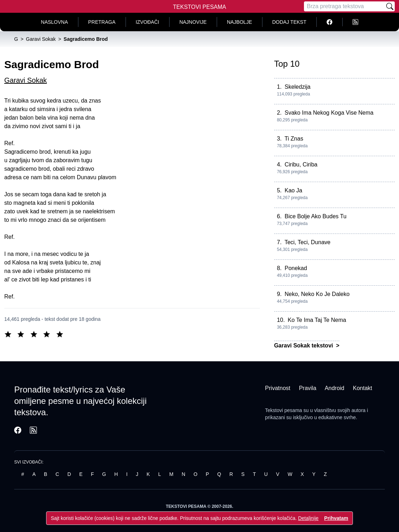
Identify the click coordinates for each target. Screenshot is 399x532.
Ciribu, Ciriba (301, 164)
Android (334, 388)
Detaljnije (308, 518)
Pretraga (102, 22)
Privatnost (278, 388)
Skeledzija (297, 87)
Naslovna (54, 22)
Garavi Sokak (26, 80)
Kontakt (362, 388)
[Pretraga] (344, 6)
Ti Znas (294, 139)
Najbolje (240, 22)
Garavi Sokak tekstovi (304, 345)
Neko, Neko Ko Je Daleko (317, 294)
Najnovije (193, 22)
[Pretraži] (390, 6)
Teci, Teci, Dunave (307, 242)
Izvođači (148, 22)
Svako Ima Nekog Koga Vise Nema (329, 113)
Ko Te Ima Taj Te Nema (317, 320)
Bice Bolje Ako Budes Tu (315, 216)
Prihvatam (336, 518)
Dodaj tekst (289, 22)
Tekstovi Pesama (200, 7)
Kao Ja (293, 190)
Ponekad (296, 268)
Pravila (308, 388)
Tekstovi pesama (283, 410)
